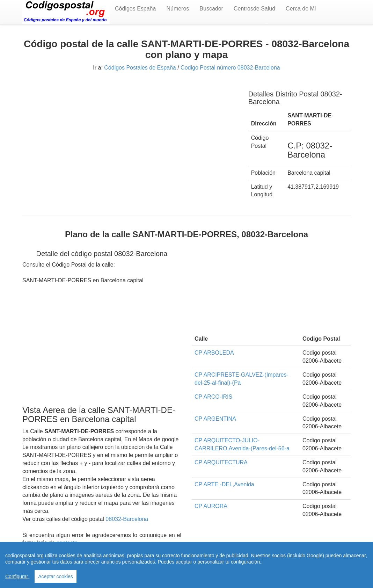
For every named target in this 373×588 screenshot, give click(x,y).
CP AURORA (211, 506)
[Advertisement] (130, 132)
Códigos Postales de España (140, 68)
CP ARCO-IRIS (213, 397)
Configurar (17, 576)
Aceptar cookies (56, 576)
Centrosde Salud (254, 9)
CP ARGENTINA (215, 419)
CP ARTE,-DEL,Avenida (224, 484)
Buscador (211, 9)
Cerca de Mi (301, 9)
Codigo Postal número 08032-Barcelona (230, 68)
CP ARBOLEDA (214, 353)
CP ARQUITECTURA (221, 462)
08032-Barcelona (127, 519)
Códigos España (135, 9)
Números (178, 9)
